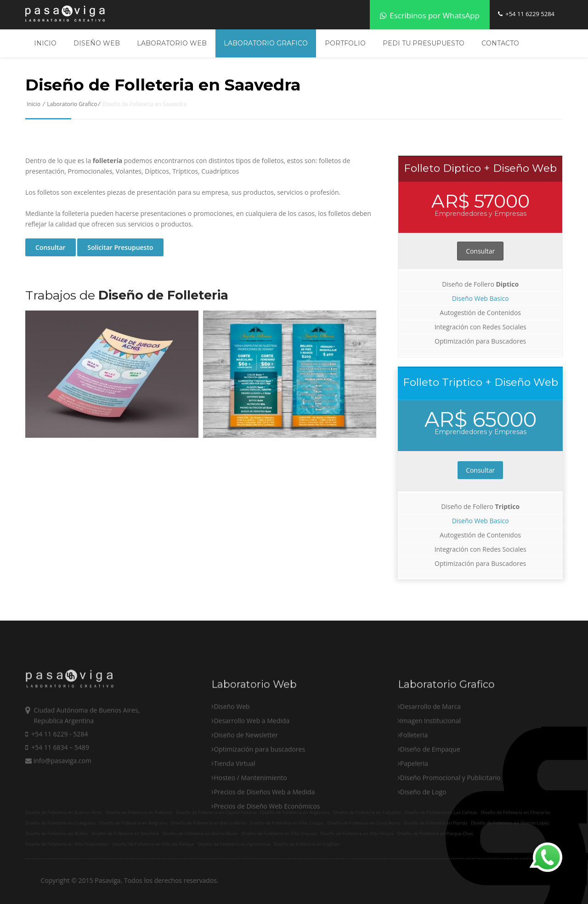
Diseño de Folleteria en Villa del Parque (153, 844)
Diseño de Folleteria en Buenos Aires (64, 812)
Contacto (500, 43)
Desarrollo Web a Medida (252, 750)
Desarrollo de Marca (430, 736)
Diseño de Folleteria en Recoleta (125, 833)
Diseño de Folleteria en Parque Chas (435, 833)
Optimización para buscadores (259, 778)
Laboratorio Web (172, 43)
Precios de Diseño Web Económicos (267, 835)
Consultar (51, 247)
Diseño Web (97, 43)
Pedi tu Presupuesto (424, 43)
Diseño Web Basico (481, 298)
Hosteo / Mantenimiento (250, 807)
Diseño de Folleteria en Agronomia (234, 844)
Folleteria (414, 764)
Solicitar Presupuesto (120, 247)
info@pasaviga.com (58, 790)
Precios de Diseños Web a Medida (264, 821)
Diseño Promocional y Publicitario (450, 807)
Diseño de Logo (423, 821)
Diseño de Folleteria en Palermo (139, 812)
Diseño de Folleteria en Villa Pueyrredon (67, 844)
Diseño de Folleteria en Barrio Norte (209, 823)
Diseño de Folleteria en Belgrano (133, 823)
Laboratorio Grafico (266, 43)
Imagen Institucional (430, 750)
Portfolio (345, 43)
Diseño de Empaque (430, 778)
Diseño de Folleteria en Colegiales (60, 823)
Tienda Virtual (234, 793)
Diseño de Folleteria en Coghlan (307, 844)
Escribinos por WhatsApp (430, 15)
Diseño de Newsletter (246, 764)
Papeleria (414, 793)
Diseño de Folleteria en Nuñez (57, 833)
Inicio (45, 43)
